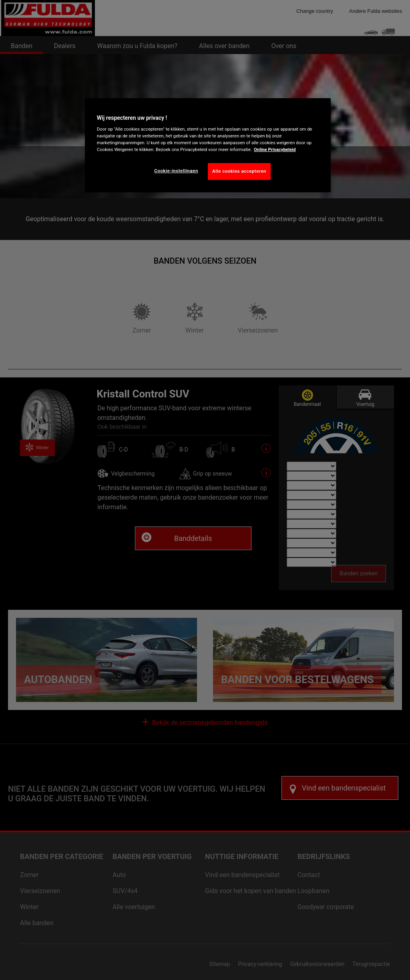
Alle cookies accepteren (239, 171)
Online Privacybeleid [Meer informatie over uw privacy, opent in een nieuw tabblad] (275, 149)
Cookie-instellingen (176, 171)
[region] (208, 145)
